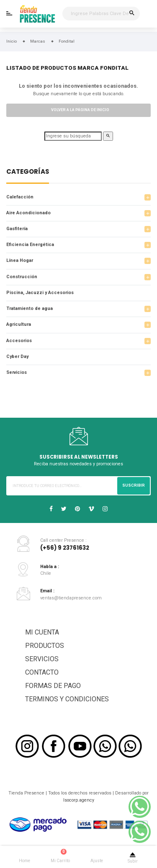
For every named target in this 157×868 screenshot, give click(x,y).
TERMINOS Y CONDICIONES (67, 699)
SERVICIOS (42, 659)
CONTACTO (42, 672)
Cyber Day (17, 357)
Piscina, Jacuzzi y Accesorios (40, 293)
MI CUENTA (42, 632)
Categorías (28, 172)
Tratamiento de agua (30, 308)
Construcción (22, 277)
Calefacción (20, 197)
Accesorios (19, 341)
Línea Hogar (20, 260)
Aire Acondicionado (28, 213)
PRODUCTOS (45, 646)
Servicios (17, 372)
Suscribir (134, 485)
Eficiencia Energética (30, 245)
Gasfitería (17, 229)
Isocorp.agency (79, 800)
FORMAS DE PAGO (53, 686)
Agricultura (19, 324)
